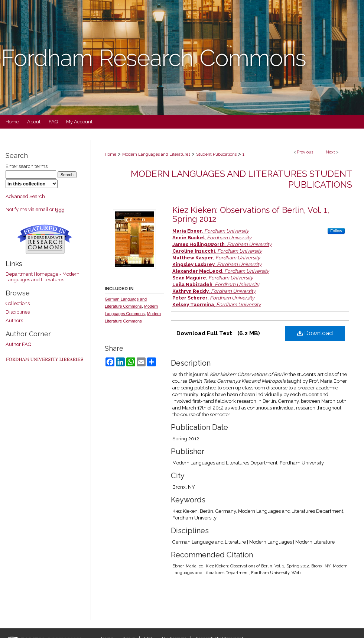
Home (110, 154)
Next (330, 152)
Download (315, 333)
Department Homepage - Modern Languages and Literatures (43, 277)
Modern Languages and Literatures (156, 154)
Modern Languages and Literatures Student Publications (241, 179)
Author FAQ (18, 344)
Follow (336, 231)
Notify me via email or (35, 209)
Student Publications (216, 154)
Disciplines (18, 312)
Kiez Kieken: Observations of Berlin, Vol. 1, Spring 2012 (251, 214)
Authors (14, 320)
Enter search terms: (27, 166)
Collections (18, 303)
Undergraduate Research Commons (45, 239)
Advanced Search (25, 196)
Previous (305, 152)
